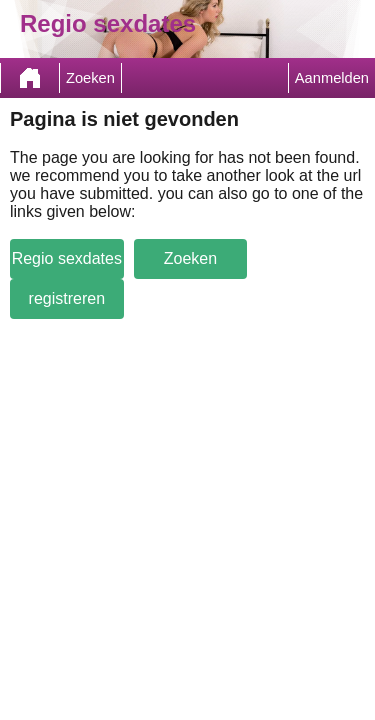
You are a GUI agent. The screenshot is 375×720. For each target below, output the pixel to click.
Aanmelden (332, 78)
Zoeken (90, 78)
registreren (67, 298)
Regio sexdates (67, 258)
